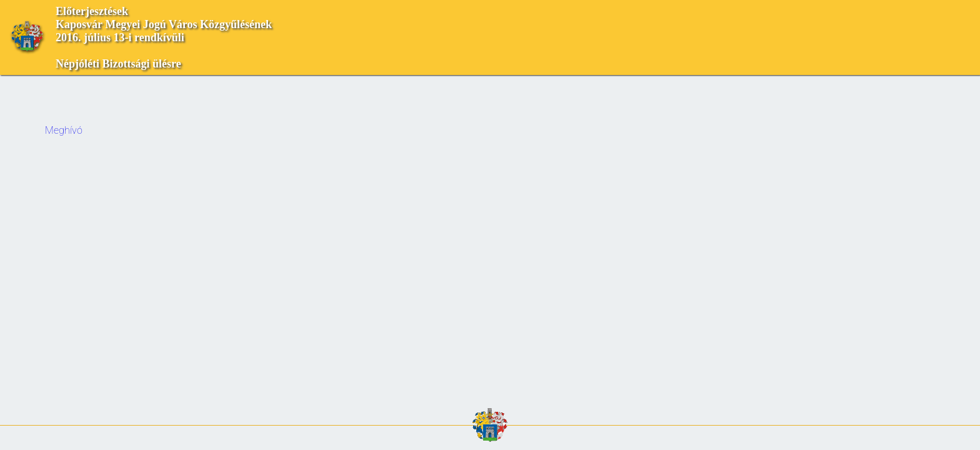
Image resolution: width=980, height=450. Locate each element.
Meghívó (64, 130)
